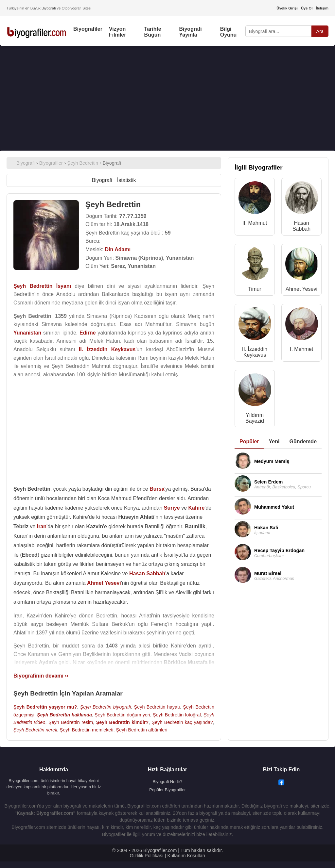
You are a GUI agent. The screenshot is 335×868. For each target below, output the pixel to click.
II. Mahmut (255, 223)
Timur (255, 289)
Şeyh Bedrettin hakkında (64, 715)
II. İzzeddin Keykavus (255, 352)
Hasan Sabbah (301, 226)
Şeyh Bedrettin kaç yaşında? (182, 722)
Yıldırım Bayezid (255, 418)
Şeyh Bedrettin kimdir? (122, 722)
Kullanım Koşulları (186, 856)
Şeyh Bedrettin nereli (35, 730)
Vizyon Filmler (117, 32)
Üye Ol (307, 8)
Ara (320, 31)
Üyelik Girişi (287, 8)
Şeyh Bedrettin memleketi (87, 730)
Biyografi (102, 180)
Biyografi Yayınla (190, 32)
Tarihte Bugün (153, 32)
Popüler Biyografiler (167, 790)
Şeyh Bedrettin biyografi (106, 707)
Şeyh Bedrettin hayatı (157, 707)
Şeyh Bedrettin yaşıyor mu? (45, 707)
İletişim (322, 8)
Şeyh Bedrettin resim (71, 722)
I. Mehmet (301, 349)
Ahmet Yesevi (301, 289)
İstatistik (127, 180)
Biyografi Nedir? (167, 782)
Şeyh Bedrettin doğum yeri (122, 715)
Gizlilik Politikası (147, 856)
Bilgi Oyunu (229, 32)
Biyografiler (88, 29)
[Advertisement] (167, 98)
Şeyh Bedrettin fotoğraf (177, 715)
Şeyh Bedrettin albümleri (142, 730)
